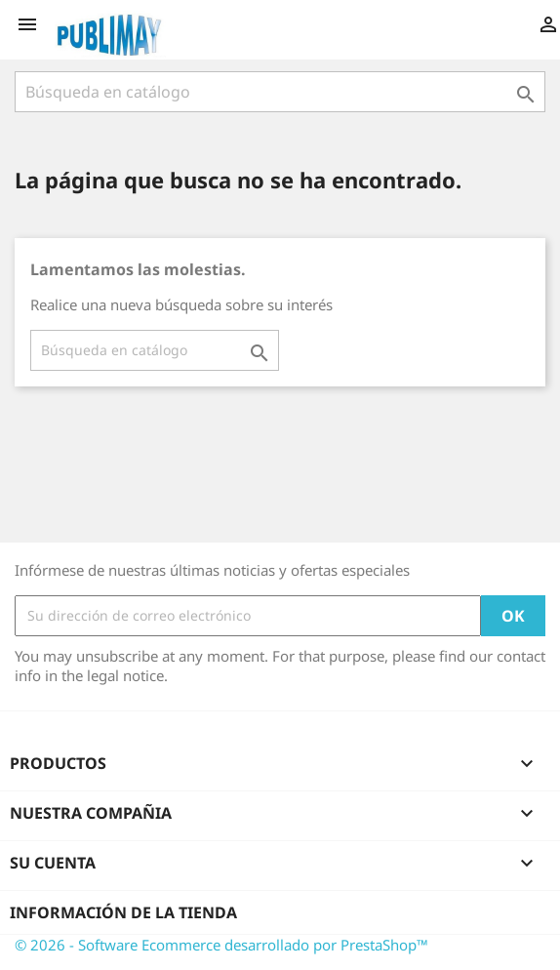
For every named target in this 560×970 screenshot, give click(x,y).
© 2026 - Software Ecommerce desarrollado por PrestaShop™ (221, 945)
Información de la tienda (123, 912)
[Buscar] (280, 92)
